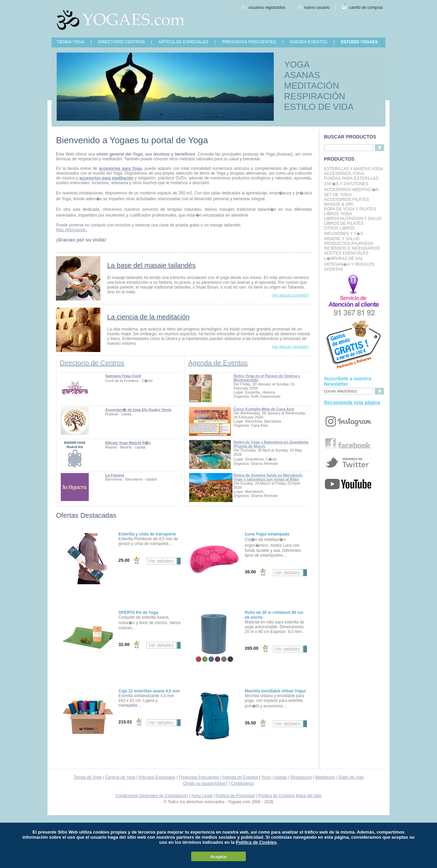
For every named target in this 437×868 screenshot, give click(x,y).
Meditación (325, 777)
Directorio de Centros (92, 363)
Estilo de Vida (351, 777)
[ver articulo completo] (290, 295)
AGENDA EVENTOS (308, 42)
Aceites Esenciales (346, 253)
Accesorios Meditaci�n (351, 190)
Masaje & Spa (339, 204)
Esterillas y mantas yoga (354, 169)
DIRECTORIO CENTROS (121, 42)
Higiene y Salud (342, 239)
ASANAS (302, 75)
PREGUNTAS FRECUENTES (249, 42)
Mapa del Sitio (309, 796)
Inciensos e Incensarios (352, 248)
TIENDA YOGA (71, 42)
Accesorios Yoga (344, 174)
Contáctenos (243, 783)
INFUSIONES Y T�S (344, 234)
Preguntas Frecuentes (199, 777)
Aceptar (218, 857)
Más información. (72, 230)
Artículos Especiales (157, 777)
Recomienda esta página (352, 402)
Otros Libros (339, 228)
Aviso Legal (202, 796)
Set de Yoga (338, 195)
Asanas (280, 777)
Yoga (266, 777)
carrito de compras (366, 8)
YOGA (297, 64)
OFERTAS (334, 269)
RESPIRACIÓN (315, 96)
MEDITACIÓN (312, 86)
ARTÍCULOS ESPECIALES (184, 42)
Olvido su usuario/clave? (205, 783)
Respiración (301, 777)
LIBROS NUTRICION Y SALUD (353, 219)
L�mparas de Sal (343, 259)
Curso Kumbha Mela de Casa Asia (264, 409)
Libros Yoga (338, 214)
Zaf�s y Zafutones (346, 184)
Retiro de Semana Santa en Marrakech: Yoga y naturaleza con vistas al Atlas (268, 477)
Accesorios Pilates (347, 200)
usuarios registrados (267, 8)
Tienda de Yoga (88, 777)
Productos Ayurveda (349, 244)
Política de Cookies (276, 796)
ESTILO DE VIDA (319, 107)
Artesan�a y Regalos (349, 264)
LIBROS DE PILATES (344, 223)
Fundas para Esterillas (351, 178)
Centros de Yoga (120, 777)
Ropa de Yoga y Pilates (350, 209)
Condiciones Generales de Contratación (152, 796)
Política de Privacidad (235, 796)
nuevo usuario (317, 8)
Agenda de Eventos (218, 363)
